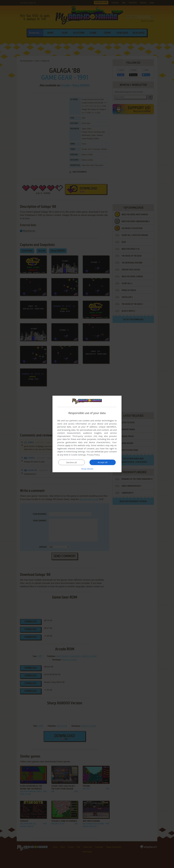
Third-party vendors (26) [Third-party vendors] (85, 436)
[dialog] (87, 434)
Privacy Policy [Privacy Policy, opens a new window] (93, 455)
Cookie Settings (78, 455)
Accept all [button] (103, 462)
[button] (87, 469)
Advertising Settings (76, 451)
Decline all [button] (72, 462)
